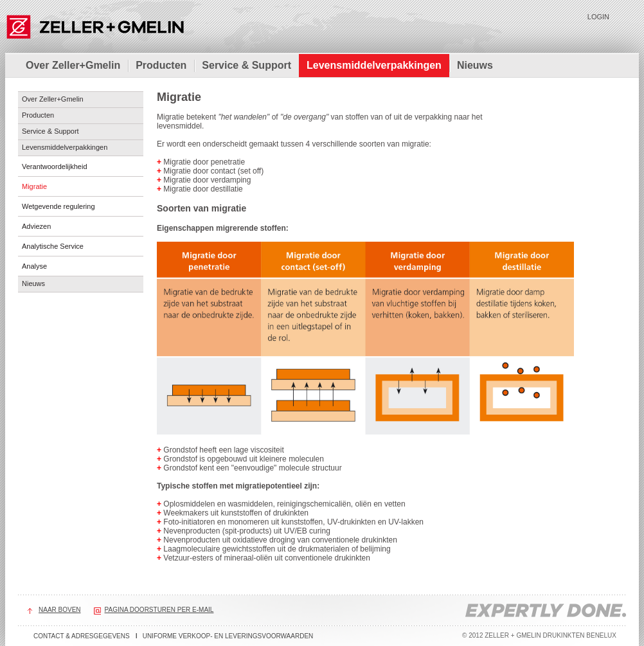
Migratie (34, 186)
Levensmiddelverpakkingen (374, 65)
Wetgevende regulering (58, 206)
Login (598, 17)
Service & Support (246, 65)
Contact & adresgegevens (82, 636)
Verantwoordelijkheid (55, 166)
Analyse (34, 266)
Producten (161, 65)
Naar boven (60, 610)
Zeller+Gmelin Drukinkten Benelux (95, 26)
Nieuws (475, 65)
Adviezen (36, 226)
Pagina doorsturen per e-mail (159, 610)
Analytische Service (53, 246)
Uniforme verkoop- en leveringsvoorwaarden (228, 636)
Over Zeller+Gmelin (73, 65)
